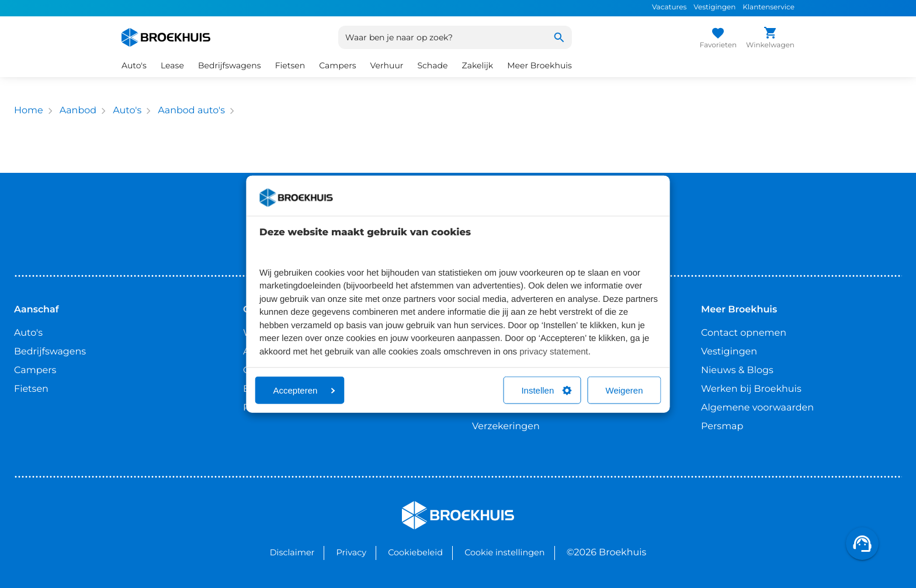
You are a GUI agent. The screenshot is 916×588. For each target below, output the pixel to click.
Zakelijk (478, 65)
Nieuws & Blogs (737, 370)
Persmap (722, 427)
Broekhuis (426, 506)
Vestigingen (714, 7)
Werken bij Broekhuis (751, 389)
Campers (337, 65)
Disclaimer (292, 552)
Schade (432, 65)
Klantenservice (768, 7)
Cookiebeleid (415, 552)
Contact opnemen (744, 333)
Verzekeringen (506, 427)
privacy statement (554, 351)
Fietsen (290, 65)
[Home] (166, 37)
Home (29, 111)
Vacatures (669, 7)
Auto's (134, 65)
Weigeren (624, 390)
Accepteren (304, 390)
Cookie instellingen (504, 552)
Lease (172, 65)
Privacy (351, 552)
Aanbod (78, 111)
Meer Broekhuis (539, 65)
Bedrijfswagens (230, 65)
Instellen (546, 390)
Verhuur (387, 65)
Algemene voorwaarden (757, 408)
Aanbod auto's (191, 111)
